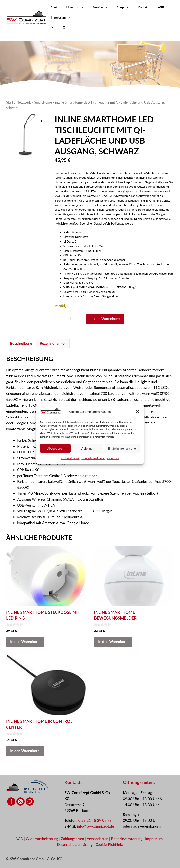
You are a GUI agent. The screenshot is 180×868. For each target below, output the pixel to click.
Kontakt (143, 7)
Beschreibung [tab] (21, 343)
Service (103, 7)
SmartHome (43, 102)
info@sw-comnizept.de (95, 826)
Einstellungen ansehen (122, 448)
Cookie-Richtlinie (70, 458)
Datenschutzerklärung (93, 458)
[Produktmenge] (70, 319)
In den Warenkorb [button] (25, 642)
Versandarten (98, 839)
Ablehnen (88, 448)
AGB (161, 7)
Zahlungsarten (73, 839)
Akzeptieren (55, 448)
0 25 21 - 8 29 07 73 (95, 820)
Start (54, 7)
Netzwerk (24, 102)
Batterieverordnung (127, 839)
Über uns (77, 7)
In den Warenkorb (105, 319)
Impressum (113, 458)
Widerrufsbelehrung (42, 839)
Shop (125, 7)
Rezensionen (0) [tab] (53, 343)
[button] (138, 412)
